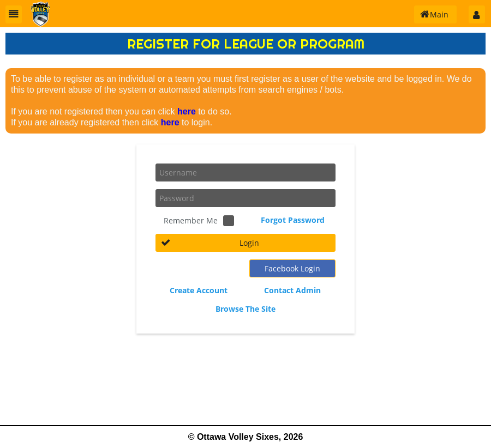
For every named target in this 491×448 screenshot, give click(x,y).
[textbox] (245, 172)
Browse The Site (245, 309)
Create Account (199, 290)
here (187, 111)
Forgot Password (293, 220)
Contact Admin (292, 290)
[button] (14, 14)
